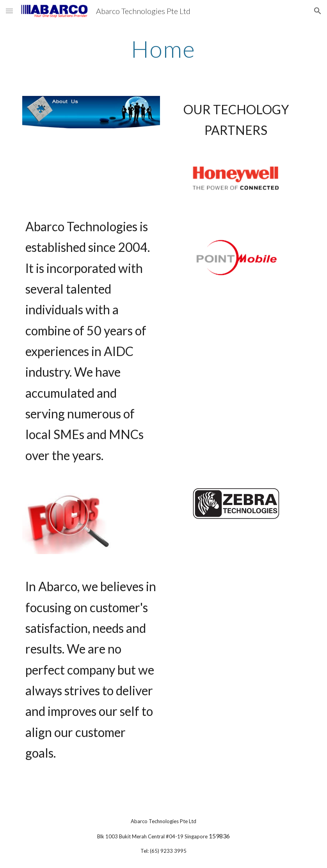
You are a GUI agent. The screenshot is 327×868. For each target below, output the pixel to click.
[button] (9, 11)
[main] (163, 49)
